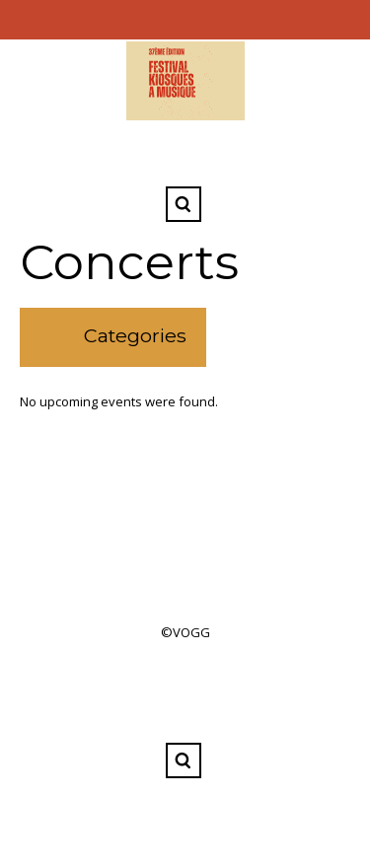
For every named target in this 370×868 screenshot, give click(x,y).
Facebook (184, 156)
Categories (135, 335)
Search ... (184, 204)
